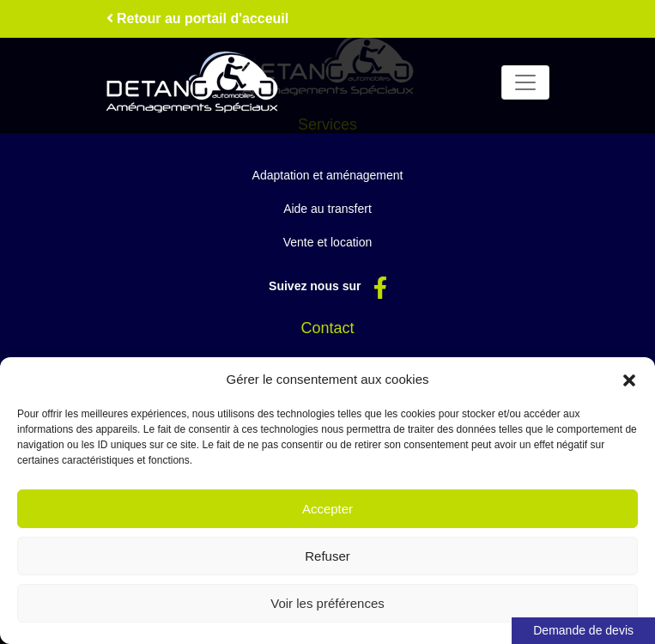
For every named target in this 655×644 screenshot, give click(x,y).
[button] (629, 380)
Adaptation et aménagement (328, 175)
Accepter (327, 509)
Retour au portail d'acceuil (198, 18)
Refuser (327, 556)
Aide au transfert (327, 209)
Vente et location (328, 242)
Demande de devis (583, 630)
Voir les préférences (327, 603)
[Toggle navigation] (525, 82)
